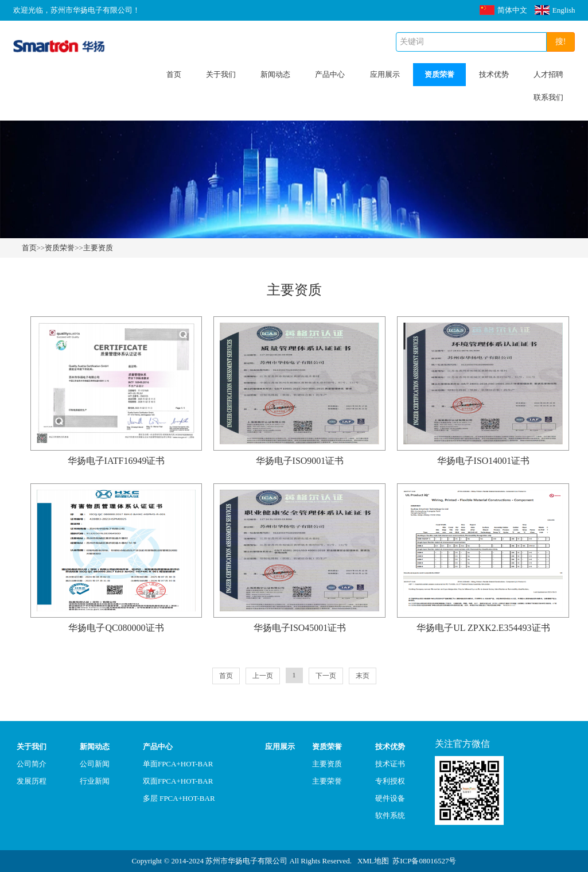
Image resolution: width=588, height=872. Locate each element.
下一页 (326, 676)
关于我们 (221, 74)
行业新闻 (95, 781)
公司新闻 (95, 764)
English (555, 10)
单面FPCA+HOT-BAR (178, 764)
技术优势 (494, 74)
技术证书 (390, 764)
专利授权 (390, 781)
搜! (561, 42)
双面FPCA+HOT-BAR (178, 781)
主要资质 (98, 248)
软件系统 (390, 815)
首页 (174, 74)
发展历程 (32, 781)
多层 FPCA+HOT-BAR (179, 798)
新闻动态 (275, 74)
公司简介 (32, 764)
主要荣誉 (327, 781)
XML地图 (373, 861)
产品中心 (330, 74)
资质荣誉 (439, 74)
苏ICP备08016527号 (424, 861)
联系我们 (548, 97)
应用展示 (385, 74)
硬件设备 (390, 798)
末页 (363, 676)
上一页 (263, 676)
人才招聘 (548, 74)
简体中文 (503, 10)
